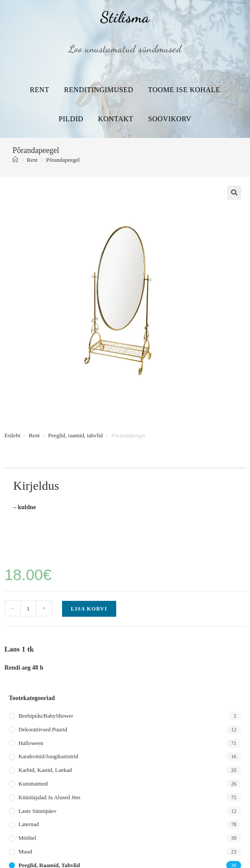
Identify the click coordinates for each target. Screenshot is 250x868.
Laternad (29, 824)
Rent (40, 90)
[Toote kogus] (28, 609)
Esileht (12, 435)
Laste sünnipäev (37, 811)
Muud (25, 851)
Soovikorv (169, 119)
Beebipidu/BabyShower (46, 716)
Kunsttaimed (33, 784)
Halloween (31, 743)
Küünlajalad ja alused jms (49, 797)
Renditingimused (98, 90)
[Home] (15, 160)
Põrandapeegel (63, 160)
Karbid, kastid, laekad (45, 770)
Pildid (71, 119)
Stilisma (125, 17)
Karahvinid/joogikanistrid (48, 756)
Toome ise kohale (184, 90)
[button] (234, 193)
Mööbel (27, 838)
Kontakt (116, 119)
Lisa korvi (89, 609)
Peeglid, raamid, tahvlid (75, 435)
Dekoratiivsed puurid (43, 729)
